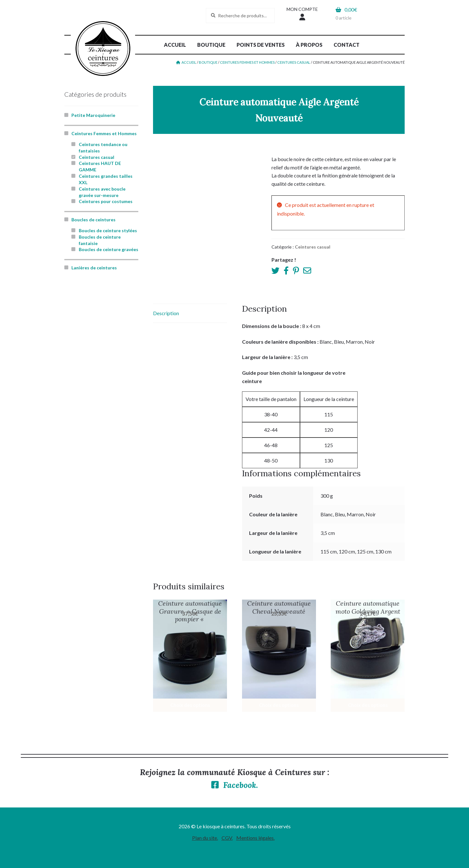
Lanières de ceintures (94, 268)
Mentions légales (255, 838)
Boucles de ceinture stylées (108, 230)
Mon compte (302, 9)
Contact (347, 45)
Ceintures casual (294, 62)
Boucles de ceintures (93, 220)
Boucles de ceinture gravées (109, 249)
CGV (227, 838)
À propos (309, 45)
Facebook (240, 785)
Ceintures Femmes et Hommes (247, 62)
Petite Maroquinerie (93, 115)
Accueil (175, 45)
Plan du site (205, 838)
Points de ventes (261, 45)
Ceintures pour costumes (106, 201)
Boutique (211, 45)
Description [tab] (166, 313)
